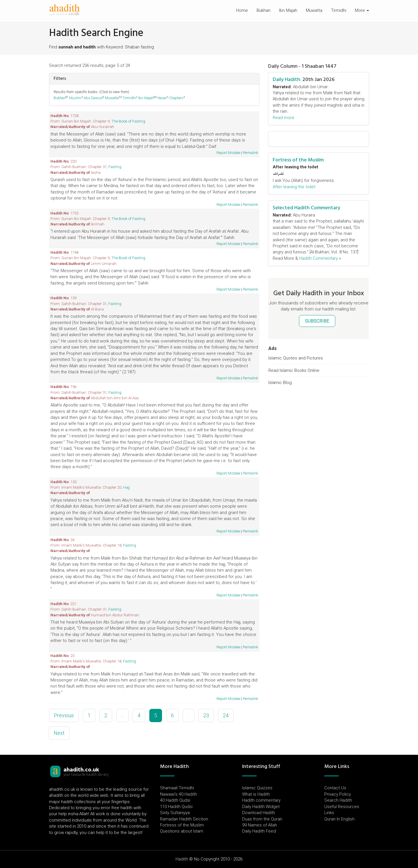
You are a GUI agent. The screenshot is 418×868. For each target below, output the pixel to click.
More (362, 10)
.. (189, 715)
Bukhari (263, 10)
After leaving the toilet (294, 187)
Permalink (250, 153)
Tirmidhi (339, 10)
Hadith (182, 859)
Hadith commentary (261, 800)
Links (329, 813)
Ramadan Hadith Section (184, 819)
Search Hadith (338, 800)
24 (226, 715)
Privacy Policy (338, 794)
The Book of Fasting (128, 121)
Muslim (75, 98)
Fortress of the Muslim (298, 160)
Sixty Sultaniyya (175, 813)
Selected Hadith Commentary (306, 208)
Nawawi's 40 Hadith (178, 794)
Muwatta (314, 10)
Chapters (176, 98)
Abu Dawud (93, 98)
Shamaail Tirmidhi (177, 788)
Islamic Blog (280, 383)
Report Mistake (228, 153)
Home (242, 10)
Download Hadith (259, 813)
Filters (60, 78)
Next (59, 733)
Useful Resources (342, 807)
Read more (284, 118)
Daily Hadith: (287, 79)
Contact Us (335, 788)
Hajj (126, 487)
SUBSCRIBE (317, 321)
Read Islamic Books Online (294, 370)
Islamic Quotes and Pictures (296, 358)
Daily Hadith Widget (261, 807)
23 (206, 715)
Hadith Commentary (319, 258)
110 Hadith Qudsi (176, 807)
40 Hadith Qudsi (175, 800)
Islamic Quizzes (257, 788)
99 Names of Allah (260, 825)
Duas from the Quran (262, 819)
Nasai (162, 98)
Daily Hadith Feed (259, 831)
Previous (64, 715)
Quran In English (339, 819)
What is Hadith (256, 794)
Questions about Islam (182, 831)
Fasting (115, 167)
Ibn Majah (288, 10)
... (122, 715)
